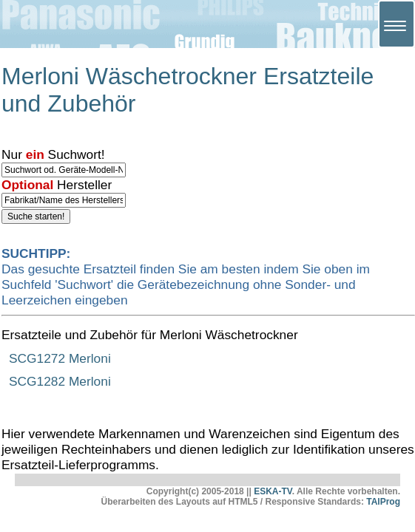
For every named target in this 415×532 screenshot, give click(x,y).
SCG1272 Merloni (60, 358)
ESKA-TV (273, 491)
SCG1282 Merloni (60, 381)
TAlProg (383, 502)
